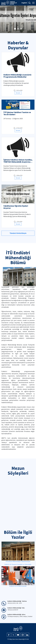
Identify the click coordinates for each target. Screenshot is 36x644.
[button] (15, 29)
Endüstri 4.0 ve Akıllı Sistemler (18, 586)
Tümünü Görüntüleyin (18, 233)
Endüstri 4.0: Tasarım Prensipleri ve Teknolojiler (18, 564)
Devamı (18, 93)
